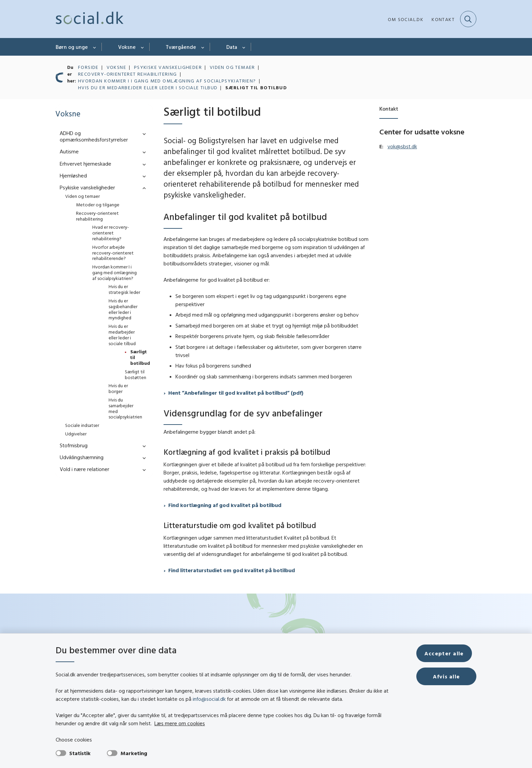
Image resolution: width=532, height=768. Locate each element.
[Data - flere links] (244, 47)
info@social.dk (209, 699)
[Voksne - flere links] (143, 47)
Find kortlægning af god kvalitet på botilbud (225, 505)
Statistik (80, 753)
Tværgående (181, 47)
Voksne (127, 47)
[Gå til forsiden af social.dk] (90, 19)
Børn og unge (72, 47)
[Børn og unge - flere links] (95, 47)
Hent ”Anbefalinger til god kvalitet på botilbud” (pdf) (236, 393)
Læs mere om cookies (158, 723)
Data (232, 47)
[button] (142, 134)
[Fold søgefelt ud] (468, 19)
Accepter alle (449, 653)
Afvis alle (449, 676)
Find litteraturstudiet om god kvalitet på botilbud (232, 570)
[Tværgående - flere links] (203, 47)
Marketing (134, 753)
